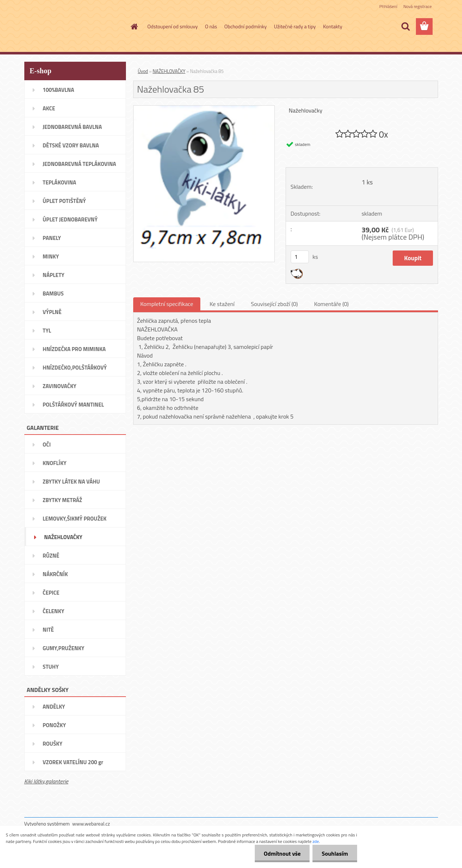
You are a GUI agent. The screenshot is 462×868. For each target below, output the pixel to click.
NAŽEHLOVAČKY (169, 71)
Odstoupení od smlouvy (173, 26)
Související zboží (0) (274, 304)
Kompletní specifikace (167, 304)
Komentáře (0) (332, 304)
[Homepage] (134, 27)
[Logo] (74, 27)
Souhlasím (335, 853)
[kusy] (300, 257)
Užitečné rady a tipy (295, 26)
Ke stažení (222, 304)
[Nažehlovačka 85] (204, 109)
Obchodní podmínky (246, 26)
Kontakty (333, 26)
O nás (211, 26)
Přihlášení (388, 6)
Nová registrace (417, 6)
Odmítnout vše (282, 853)
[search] (405, 27)
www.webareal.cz (91, 824)
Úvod (143, 71)
